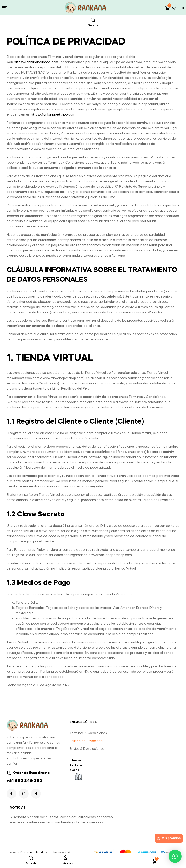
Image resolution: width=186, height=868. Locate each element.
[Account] (65, 858)
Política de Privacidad (86, 741)
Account (69, 863)
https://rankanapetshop (49, 115)
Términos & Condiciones (88, 733)
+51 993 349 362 (24, 781)
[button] (175, 856)
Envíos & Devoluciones (87, 749)
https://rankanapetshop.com (36, 62)
